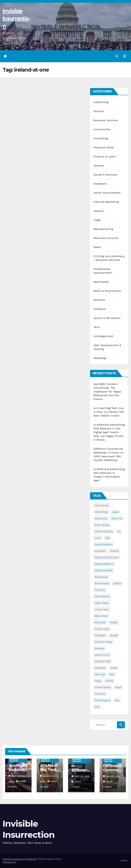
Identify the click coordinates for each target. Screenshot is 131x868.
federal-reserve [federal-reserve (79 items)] (104, 564)
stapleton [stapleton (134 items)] (100, 668)
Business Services (106, 120)
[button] (117, 56)
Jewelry (99, 211)
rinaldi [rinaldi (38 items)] (114, 635)
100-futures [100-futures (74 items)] (102, 505)
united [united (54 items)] (109, 681)
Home (124, 861)
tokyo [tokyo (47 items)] (98, 681)
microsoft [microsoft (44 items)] (100, 622)
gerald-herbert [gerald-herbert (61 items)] (104, 570)
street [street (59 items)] (114, 668)
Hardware (100, 184)
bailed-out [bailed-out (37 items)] (101, 518)
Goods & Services (105, 175)
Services (99, 300)
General (99, 166)
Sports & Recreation (107, 318)
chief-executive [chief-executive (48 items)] (104, 531)
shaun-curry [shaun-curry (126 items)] (102, 655)
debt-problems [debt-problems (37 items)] (104, 544)
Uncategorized (103, 336)
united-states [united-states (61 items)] (103, 687)
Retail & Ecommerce (107, 291)
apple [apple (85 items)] (115, 512)
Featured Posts (104, 147)
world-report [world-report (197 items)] (103, 700)
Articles (99, 111)
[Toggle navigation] (125, 56)
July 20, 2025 (82, 776)
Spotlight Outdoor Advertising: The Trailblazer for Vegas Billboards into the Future (107, 392)
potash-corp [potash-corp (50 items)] (102, 629)
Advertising (101, 102)
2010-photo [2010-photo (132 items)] (101, 512)
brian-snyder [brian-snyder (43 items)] (102, 525)
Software (100, 309)
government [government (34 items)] (102, 583)
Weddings (100, 358)
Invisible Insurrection (16, 19)
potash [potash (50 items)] (114, 622)
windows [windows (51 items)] (100, 694)
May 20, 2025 (113, 776)
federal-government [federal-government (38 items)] (107, 557)
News (97, 247)
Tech (97, 327)
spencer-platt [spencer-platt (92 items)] (103, 661)
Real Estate (101, 282)
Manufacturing (103, 229)
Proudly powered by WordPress (20, 859)
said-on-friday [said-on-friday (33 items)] (104, 642)
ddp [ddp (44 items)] (107, 538)
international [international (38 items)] (102, 596)
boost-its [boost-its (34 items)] (117, 518)
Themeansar (9, 862)
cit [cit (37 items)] (119, 531)
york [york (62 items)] (97, 707)
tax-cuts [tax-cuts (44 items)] (100, 674)
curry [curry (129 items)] (98, 538)
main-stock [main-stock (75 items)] (101, 616)
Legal (97, 220)
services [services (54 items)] (100, 648)
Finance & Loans (105, 156)
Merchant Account (106, 238)
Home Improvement (107, 193)
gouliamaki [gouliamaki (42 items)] (101, 577)
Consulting (101, 138)
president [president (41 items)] (100, 635)
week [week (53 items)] (118, 687)
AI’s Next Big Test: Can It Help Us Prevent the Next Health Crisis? (109, 412)
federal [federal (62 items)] (114, 551)
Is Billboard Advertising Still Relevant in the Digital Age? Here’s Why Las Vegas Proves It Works (109, 432)
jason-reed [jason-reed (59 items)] (102, 603)
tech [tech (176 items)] (112, 674)
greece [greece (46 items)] (117, 583)
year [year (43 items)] (117, 700)
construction (102, 129)
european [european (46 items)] (100, 551)
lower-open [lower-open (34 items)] (102, 609)
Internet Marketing (106, 202)
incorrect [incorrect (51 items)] (100, 590)
